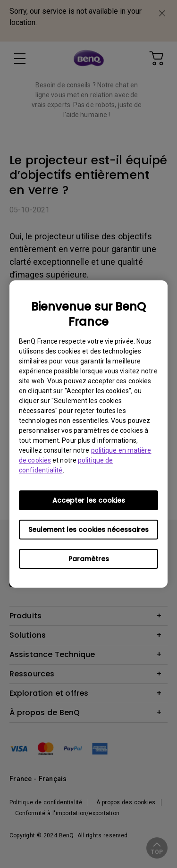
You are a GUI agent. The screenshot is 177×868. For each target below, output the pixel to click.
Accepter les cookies (89, 500)
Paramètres (89, 559)
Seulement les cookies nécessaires (88, 530)
